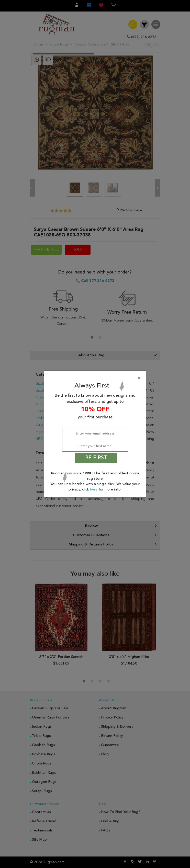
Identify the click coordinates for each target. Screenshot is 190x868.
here (94, 489)
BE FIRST (96, 458)
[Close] (96, 378)
